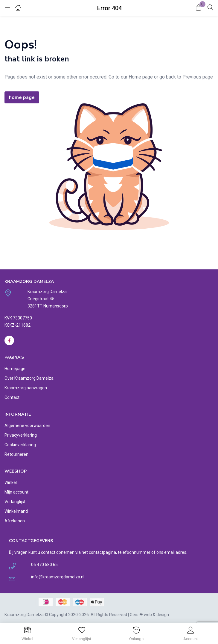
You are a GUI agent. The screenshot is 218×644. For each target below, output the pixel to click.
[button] (199, 8)
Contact (12, 397)
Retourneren (16, 454)
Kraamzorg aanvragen (26, 388)
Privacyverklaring (21, 435)
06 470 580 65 (44, 565)
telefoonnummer (134, 552)
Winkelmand (16, 511)
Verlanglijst (15, 502)
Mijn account (16, 492)
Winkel (11, 482)
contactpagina (102, 552)
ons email (166, 552)
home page (22, 97)
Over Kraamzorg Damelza (29, 378)
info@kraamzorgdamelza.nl (58, 577)
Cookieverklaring (20, 445)
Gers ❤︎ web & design (149, 615)
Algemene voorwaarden (27, 426)
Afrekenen (15, 521)
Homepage (15, 369)
